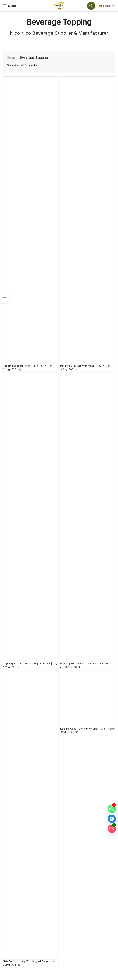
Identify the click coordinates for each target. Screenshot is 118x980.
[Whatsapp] (112, 809)
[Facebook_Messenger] (112, 819)
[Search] (91, 6)
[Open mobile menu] (9, 6)
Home (12, 57)
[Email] (112, 829)
